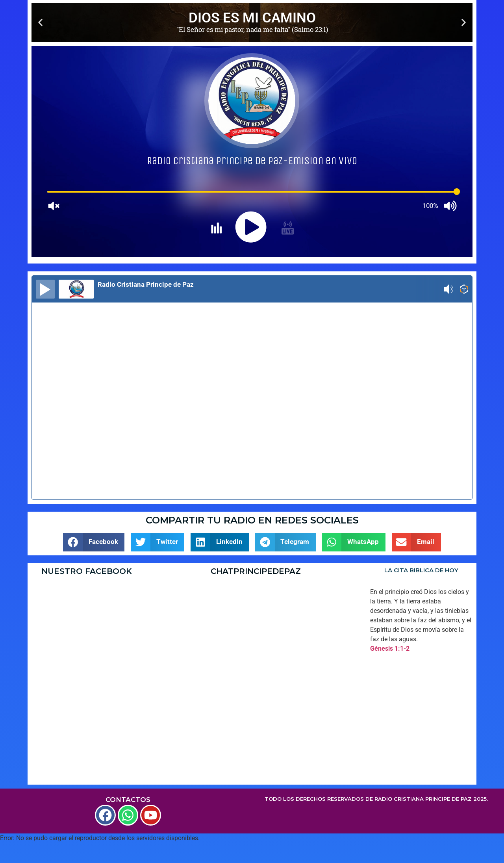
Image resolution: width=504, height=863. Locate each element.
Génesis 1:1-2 (390, 649)
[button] (40, 23)
